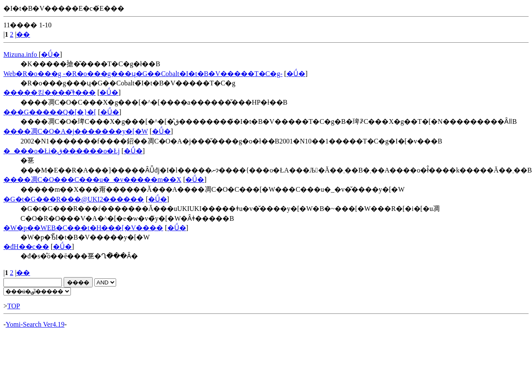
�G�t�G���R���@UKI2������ (74, 199)
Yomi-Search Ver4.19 (35, 324)
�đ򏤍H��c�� (26, 247)
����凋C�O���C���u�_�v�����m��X (92, 180)
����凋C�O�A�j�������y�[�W (76, 131)
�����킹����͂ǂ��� (50, 92)
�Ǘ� (50, 54)
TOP (14, 306)
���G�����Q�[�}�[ (50, 112)
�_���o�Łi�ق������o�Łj (61, 151)
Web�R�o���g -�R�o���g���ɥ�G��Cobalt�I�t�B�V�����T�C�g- (143, 74)
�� (23, 34)
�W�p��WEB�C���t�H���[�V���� (83, 228)
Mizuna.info (21, 54)
